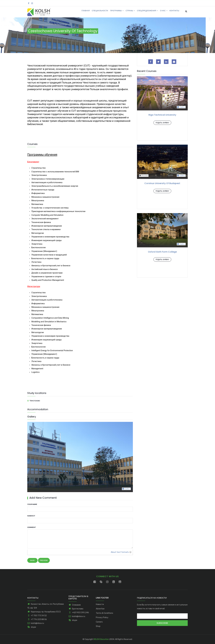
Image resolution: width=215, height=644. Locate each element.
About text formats (120, 552)
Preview (144, 176)
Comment (32, 527)
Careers (99, 622)
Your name (32, 504)
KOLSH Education (101, 639)
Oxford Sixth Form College (162, 252)
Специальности (95, 11)
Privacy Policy (102, 617)
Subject (31, 516)
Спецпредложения (145, 11)
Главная (80, 11)
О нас (162, 11)
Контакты (174, 11)
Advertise (100, 609)
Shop (98, 626)
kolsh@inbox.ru (36, 623)
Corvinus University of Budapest (162, 183)
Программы (113, 11)
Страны (127, 11)
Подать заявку (162, 123)
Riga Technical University (162, 115)
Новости (100, 604)
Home (28, 24)
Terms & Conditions (104, 613)
